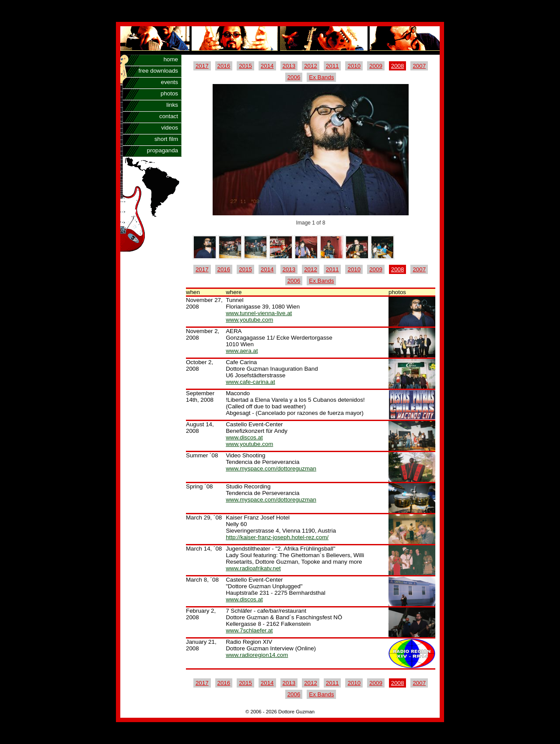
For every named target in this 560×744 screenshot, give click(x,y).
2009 (376, 66)
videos (170, 128)
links (172, 105)
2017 (202, 66)
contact (169, 116)
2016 (224, 66)
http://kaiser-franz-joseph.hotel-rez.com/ (277, 537)
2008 (398, 66)
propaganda (163, 150)
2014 (267, 66)
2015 (245, 66)
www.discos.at (244, 437)
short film (166, 139)
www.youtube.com (249, 320)
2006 (294, 77)
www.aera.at (242, 351)
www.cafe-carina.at (250, 382)
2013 (289, 66)
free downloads (158, 71)
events (170, 82)
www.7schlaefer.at (249, 630)
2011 (332, 66)
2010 (354, 66)
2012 (311, 66)
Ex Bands (321, 77)
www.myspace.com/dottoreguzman (271, 469)
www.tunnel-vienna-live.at (259, 313)
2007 (419, 66)
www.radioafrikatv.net (253, 568)
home (171, 59)
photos (169, 93)
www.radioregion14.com (257, 655)
